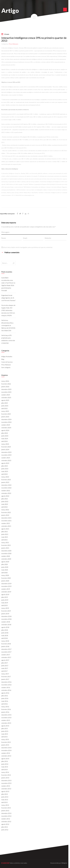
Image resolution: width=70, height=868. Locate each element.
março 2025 (5, 411)
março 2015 (5, 739)
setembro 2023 (6, 460)
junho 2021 (5, 534)
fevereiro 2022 (6, 512)
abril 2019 (4, 605)
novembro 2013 (6, 783)
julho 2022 (5, 499)
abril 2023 (4, 474)
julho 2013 (5, 794)
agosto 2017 (5, 660)
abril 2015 (4, 737)
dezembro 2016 (6, 682)
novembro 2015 (6, 718)
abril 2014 (4, 769)
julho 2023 (5, 466)
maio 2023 (5, 471)
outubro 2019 (6, 589)
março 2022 (5, 510)
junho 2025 (5, 406)
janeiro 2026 (5, 387)
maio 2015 (5, 734)
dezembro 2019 (6, 583)
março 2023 (5, 477)
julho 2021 (5, 532)
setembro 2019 (6, 592)
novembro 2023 (6, 455)
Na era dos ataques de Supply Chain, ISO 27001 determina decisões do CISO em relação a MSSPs (8, 310)
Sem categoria (6, 367)
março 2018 (5, 641)
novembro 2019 (6, 586)
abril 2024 (4, 441)
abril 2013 (4, 802)
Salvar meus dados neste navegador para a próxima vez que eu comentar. (28, 247)
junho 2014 (5, 764)
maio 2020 (5, 570)
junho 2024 (5, 436)
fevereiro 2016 (6, 709)
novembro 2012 (6, 816)
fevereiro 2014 (6, 775)
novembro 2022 (6, 488)
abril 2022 (4, 507)
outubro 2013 (6, 786)
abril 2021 (4, 540)
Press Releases (13, 44)
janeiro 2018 (5, 646)
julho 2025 (5, 403)
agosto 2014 (5, 759)
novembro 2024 (6, 422)
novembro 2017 (6, 652)
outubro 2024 (6, 425)
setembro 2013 (6, 789)
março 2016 (5, 707)
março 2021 (5, 542)
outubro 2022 (6, 490)
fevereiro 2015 (6, 742)
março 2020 (5, 575)
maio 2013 (5, 800)
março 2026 (5, 381)
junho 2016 (5, 698)
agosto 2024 (5, 430)
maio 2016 (5, 701)
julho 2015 (5, 728)
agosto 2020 (5, 562)
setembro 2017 (6, 657)
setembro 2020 (6, 559)
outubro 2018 (6, 622)
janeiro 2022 (5, 515)
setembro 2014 (6, 756)
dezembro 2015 (6, 715)
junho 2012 (5, 830)
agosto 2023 (5, 463)
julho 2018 (5, 630)
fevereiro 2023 (6, 480)
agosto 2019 (5, 594)
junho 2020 (5, 567)
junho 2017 (5, 666)
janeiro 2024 (5, 449)
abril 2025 (4, 408)
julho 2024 (5, 433)
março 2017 (5, 674)
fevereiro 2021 (6, 545)
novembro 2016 (6, 685)
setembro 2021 (6, 526)
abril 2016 (4, 704)
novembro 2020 (6, 553)
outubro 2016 (6, 687)
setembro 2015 (6, 723)
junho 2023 (5, 469)
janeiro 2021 (5, 548)
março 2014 (5, 772)
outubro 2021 (6, 523)
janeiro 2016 (5, 712)
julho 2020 (5, 564)
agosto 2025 (5, 400)
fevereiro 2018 (6, 644)
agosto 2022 (5, 496)
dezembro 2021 (6, 518)
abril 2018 (4, 638)
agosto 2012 (5, 824)
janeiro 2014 (5, 778)
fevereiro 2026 (6, 384)
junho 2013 (5, 797)
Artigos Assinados (7, 356)
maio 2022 (5, 504)
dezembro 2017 (6, 649)
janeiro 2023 (5, 482)
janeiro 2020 (5, 581)
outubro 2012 (6, 819)
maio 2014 (5, 767)
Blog (3, 359)
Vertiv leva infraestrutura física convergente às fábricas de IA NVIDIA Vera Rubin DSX (8, 325)
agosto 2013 (5, 791)
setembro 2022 (6, 493)
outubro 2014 (6, 753)
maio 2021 (5, 537)
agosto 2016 (5, 693)
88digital (64, 863)
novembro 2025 (6, 392)
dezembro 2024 (6, 419)
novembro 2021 (6, 521)
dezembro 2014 (6, 748)
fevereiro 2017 (6, 676)
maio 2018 (5, 635)
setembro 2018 (6, 625)
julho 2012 (5, 827)
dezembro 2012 (6, 813)
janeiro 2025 (5, 417)
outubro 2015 (6, 720)
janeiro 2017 (5, 679)
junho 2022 (5, 501)
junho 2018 (5, 633)
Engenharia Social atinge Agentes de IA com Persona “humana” (8, 298)
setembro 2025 (6, 397)
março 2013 (5, 805)
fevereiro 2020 (6, 578)
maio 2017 (5, 668)
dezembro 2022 (6, 485)
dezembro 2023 (6, 452)
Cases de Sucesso (7, 362)
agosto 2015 (5, 726)
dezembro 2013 (6, 780)
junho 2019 (5, 600)
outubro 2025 (6, 395)
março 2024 (5, 444)
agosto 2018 (5, 627)
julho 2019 (5, 597)
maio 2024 (5, 439)
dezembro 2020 (6, 551)
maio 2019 (5, 603)
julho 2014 (5, 761)
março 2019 (5, 608)
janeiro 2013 (5, 811)
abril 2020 (4, 573)
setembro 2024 (6, 428)
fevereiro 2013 (6, 808)
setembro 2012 (6, 821)
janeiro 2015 (5, 745)
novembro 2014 (6, 750)
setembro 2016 (6, 690)
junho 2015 (5, 731)
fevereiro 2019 (6, 611)
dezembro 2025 (6, 389)
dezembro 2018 (6, 616)
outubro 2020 (6, 556)
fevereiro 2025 (6, 414)
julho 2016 (5, 696)
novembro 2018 (6, 619)
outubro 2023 (6, 458)
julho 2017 (5, 663)
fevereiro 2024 (6, 447)
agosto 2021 (5, 529)
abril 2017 (4, 671)
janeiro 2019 (5, 614)
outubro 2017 (6, 655)
